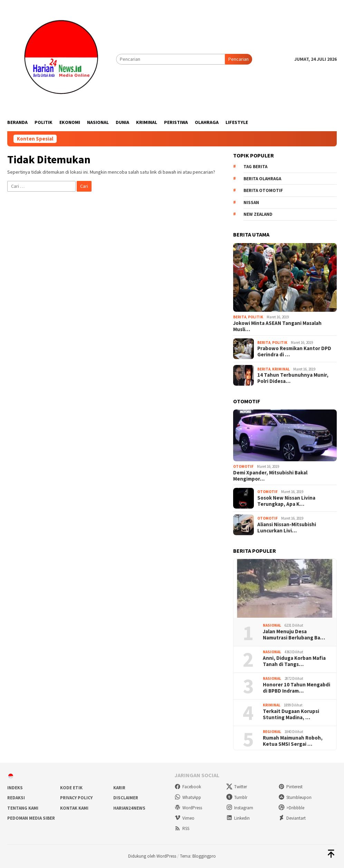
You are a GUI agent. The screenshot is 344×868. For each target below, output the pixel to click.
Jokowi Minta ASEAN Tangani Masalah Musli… (277, 326)
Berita (240, 317)
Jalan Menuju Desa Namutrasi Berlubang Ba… (294, 635)
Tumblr (237, 797)
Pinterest (290, 787)
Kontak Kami (74, 808)
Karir (119, 788)
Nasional (272, 625)
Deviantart (292, 818)
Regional (272, 732)
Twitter (237, 787)
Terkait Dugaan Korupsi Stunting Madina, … (291, 714)
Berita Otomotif (263, 190)
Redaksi (16, 798)
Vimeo (184, 818)
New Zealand (258, 214)
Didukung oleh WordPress (152, 856)
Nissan (251, 202)
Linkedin (238, 818)
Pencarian (238, 59)
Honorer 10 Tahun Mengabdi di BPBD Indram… (297, 688)
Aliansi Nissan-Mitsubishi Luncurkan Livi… (287, 528)
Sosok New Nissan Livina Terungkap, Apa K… (286, 501)
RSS (182, 828)
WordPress (188, 808)
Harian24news (129, 808)
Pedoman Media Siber (31, 818)
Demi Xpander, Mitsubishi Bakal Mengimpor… (270, 476)
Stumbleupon (295, 797)
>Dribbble (291, 808)
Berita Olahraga (262, 179)
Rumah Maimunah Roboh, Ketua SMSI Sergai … (293, 741)
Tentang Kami (23, 808)
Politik (256, 317)
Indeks (15, 788)
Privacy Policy (76, 798)
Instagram (240, 808)
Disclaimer (126, 798)
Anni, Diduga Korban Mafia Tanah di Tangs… (294, 661)
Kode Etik (71, 788)
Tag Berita (255, 167)
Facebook (188, 787)
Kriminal (281, 369)
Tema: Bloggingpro (198, 856)
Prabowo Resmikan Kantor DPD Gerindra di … (294, 351)
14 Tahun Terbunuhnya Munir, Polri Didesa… (293, 378)
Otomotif (243, 466)
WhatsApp (188, 797)
